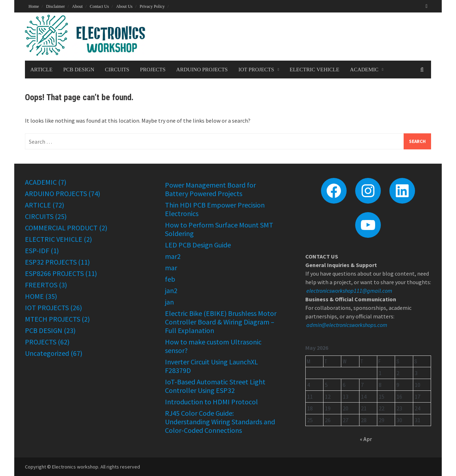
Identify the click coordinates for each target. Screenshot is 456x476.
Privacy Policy (152, 6)
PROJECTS (153, 70)
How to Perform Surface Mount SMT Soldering (219, 229)
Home (34, 6)
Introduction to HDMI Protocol (211, 402)
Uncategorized (47, 353)
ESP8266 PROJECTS (54, 273)
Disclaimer (55, 6)
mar (171, 268)
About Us (124, 6)
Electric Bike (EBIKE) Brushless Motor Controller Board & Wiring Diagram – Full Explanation (221, 322)
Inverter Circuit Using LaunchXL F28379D (211, 366)
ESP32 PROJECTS (51, 262)
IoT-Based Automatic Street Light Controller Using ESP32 (215, 386)
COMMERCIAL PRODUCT (61, 228)
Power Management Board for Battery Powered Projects (210, 189)
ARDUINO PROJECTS (202, 70)
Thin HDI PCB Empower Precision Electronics (215, 209)
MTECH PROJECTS (53, 319)
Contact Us (99, 6)
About (77, 6)
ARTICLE (41, 70)
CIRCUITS (117, 70)
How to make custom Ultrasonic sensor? (213, 346)
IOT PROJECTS (256, 70)
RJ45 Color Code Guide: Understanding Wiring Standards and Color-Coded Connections (220, 422)
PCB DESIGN (79, 70)
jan (169, 302)
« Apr (366, 439)
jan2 (171, 290)
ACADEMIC (364, 70)
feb (170, 279)
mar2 (173, 256)
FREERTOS (41, 285)
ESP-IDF (37, 250)
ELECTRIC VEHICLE (314, 70)
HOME (34, 296)
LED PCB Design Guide (198, 245)
